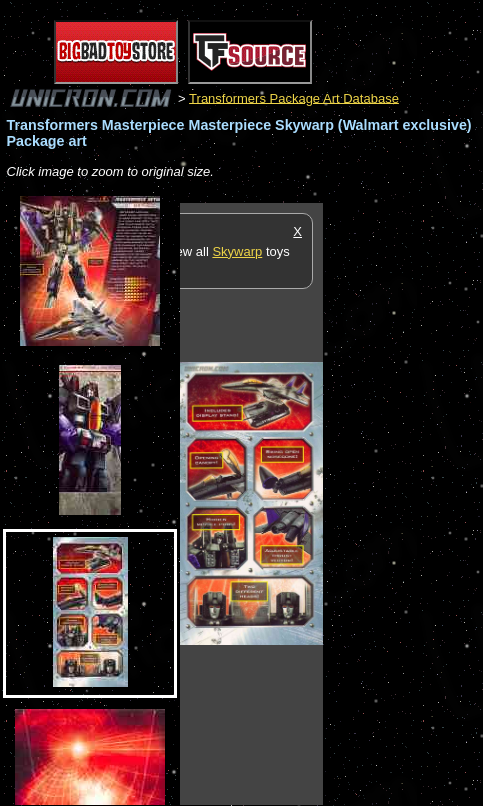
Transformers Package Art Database (294, 97)
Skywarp (237, 251)
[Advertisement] (403, 503)
